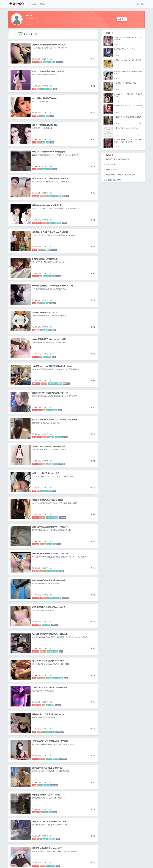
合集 (55, 89)
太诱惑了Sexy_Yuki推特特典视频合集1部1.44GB (52, 366)
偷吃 (49, 250)
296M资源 (66, 598)
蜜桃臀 (53, 330)
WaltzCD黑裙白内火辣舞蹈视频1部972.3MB (50, 634)
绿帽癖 (35, 812)
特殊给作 (50, 196)
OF (34, 571)
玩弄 (43, 303)
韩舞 (34, 89)
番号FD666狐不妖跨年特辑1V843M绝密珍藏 (50, 741)
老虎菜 (35, 705)
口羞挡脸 (46, 276)
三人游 (54, 250)
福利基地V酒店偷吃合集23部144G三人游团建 (50, 232)
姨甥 (39, 330)
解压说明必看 (111, 164)
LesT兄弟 (42, 705)
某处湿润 (55, 785)
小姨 (34, 330)
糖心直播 (58, 196)
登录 (142, 4)
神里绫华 (55, 464)
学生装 (35, 62)
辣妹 (49, 357)
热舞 (39, 89)
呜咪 (34, 732)
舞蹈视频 (50, 651)
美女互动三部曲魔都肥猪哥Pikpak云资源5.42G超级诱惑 (55, 420)
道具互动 (47, 785)
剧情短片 (61, 732)
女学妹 (65, 437)
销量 (31, 34)
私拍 (43, 116)
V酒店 (35, 250)
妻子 (46, 812)
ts (38, 785)
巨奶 (39, 491)
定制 (48, 142)
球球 (66, 678)
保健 (39, 169)
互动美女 (44, 437)
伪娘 (43, 410)
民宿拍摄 (36, 544)
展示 (48, 116)
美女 (48, 303)
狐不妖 (35, 759)
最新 (26, 34)
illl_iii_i (44, 491)
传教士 (53, 62)
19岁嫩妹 (60, 678)
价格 (36, 34)
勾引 (48, 330)
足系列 (50, 169)
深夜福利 (49, 759)
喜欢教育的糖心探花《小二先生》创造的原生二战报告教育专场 (128, 141)
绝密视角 (56, 759)
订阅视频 (54, 410)
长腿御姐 (55, 518)
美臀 (40, 276)
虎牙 (34, 142)
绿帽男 (41, 812)
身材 (61, 651)
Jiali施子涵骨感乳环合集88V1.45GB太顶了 (49, 339)
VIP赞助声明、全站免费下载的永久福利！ (121, 175)
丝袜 (55, 169)
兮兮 (39, 142)
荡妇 (44, 250)
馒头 (48, 866)
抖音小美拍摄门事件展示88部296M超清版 (49, 580)
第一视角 (51, 384)
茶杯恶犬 (36, 866)
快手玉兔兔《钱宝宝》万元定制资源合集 (128, 107)
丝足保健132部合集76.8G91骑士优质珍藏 (49, 152)
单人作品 (59, 62)
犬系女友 (40, 732)
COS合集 (42, 464)
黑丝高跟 (43, 196)
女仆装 (42, 866)
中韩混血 (58, 437)
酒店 (39, 303)
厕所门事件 (36, 598)
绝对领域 (48, 732)
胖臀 (62, 571)
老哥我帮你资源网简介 (114, 180)
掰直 (52, 705)
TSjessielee (37, 410)
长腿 (52, 142)
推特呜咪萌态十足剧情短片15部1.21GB (48, 714)
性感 (56, 651)
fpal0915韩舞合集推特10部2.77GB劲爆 (48, 71)
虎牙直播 (44, 223)
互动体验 (59, 384)
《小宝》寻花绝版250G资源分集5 (126, 128)
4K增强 (51, 437)
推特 (50, 89)
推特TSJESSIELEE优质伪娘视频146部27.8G (50, 393)
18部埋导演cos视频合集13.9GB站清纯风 (49, 446)
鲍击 (55, 544)
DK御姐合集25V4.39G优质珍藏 (45, 259)
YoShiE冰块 (41, 678)
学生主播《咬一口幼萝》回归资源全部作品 (128, 73)
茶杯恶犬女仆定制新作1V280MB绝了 (47, 848)
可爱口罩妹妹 (51, 678)
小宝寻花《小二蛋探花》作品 (125, 83)
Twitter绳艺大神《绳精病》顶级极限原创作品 (128, 95)
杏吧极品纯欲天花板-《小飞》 (125, 49)
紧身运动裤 (49, 571)
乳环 (40, 357)
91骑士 (44, 169)
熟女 (43, 330)
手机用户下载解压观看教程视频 (117, 159)
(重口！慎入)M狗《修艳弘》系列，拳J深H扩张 (128, 39)
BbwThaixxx (40, 571)
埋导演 (35, 464)
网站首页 (32, 4)
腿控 (59, 544)
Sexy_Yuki (36, 384)
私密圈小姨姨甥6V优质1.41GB (45, 312)
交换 (51, 812)
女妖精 (51, 223)
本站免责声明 (111, 170)
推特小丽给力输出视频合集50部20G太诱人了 (50, 822)
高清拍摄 (58, 276)
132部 (64, 223)
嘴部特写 (65, 196)
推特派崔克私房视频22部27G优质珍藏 (48, 500)
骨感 (45, 357)
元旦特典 (44, 384)
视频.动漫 (38, 59)
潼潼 (41, 785)
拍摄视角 (44, 598)
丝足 (34, 169)
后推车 (57, 571)
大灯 (40, 62)
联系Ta (122, 19)
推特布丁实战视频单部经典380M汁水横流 (49, 45)
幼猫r (35, 625)
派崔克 (35, 518)
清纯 (39, 116)
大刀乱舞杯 (36, 223)
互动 (48, 625)
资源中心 (43, 4)
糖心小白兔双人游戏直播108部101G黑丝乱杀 (50, 179)
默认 (20, 34)
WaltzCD (43, 651)
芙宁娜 (62, 464)
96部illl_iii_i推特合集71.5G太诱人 (46, 473)
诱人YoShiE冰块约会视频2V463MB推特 (48, 661)
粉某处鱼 (58, 598)
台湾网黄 (42, 518)
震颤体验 (64, 759)
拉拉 (48, 705)
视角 (55, 812)
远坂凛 (49, 464)
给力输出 (45, 839)
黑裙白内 (36, 651)
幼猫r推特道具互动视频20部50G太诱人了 (49, 607)
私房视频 (62, 518)
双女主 (51, 598)
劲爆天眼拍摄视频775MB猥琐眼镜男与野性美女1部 (53, 286)
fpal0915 (45, 89)
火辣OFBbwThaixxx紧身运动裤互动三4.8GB (50, 553)
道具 (44, 625)
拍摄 (34, 303)
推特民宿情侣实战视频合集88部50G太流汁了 (50, 527)
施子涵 (35, 357)
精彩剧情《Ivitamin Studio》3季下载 (127, 60)
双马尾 (54, 732)
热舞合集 (58, 223)
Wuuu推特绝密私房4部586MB (44, 98)
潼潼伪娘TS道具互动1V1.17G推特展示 (48, 768)
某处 (52, 116)
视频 (54, 491)
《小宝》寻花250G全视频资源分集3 (127, 117)
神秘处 (53, 866)
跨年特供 (42, 759)
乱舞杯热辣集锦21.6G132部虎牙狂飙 (47, 205)
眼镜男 (53, 303)
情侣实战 (43, 544)
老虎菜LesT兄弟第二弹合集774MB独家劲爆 (50, 687)
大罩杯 (35, 276)
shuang (58, 705)
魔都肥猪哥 (36, 437)
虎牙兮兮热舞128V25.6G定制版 (45, 125)
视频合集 (54, 625)
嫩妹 (34, 116)
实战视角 (46, 62)
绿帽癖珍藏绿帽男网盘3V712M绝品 (46, 795)
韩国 (60, 410)
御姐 (52, 276)
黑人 (40, 250)
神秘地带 (66, 384)
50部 (58, 839)
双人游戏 (36, 196)
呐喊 (58, 866)
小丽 (39, 839)
